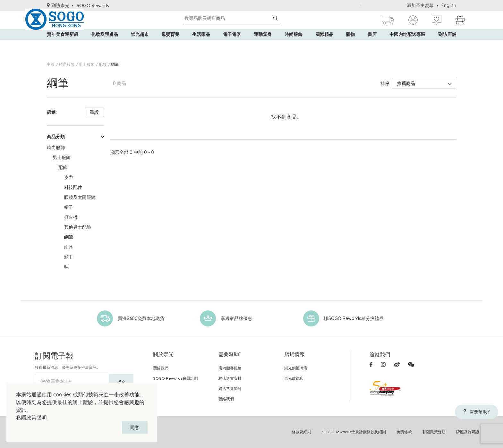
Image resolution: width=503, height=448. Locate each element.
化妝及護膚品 (105, 45)
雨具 (69, 247)
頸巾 (69, 257)
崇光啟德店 (294, 378)
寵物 (350, 45)
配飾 (103, 64)
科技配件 (73, 187)
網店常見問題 (230, 389)
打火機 (71, 217)
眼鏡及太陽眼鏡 (80, 197)
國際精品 (324, 45)
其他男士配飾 (78, 227)
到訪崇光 (58, 5)
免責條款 (404, 432)
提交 (121, 382)
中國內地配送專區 (407, 45)
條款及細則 (302, 432)
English (449, 5)
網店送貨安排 (230, 378)
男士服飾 (87, 64)
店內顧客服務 (230, 368)
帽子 (69, 207)
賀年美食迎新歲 (63, 45)
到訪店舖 (447, 45)
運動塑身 (263, 45)
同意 (135, 427)
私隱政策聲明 (31, 418)
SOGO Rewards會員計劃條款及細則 (354, 432)
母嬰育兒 (170, 45)
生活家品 (201, 45)
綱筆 (115, 64)
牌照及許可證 (468, 432)
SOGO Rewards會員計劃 (175, 378)
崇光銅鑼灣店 (296, 368)
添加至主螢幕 (420, 5)
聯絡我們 (226, 399)
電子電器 (232, 45)
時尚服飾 (294, 45)
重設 (94, 112)
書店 (372, 45)
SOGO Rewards (93, 5)
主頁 (51, 64)
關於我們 (161, 368)
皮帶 (69, 177)
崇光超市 (140, 45)
